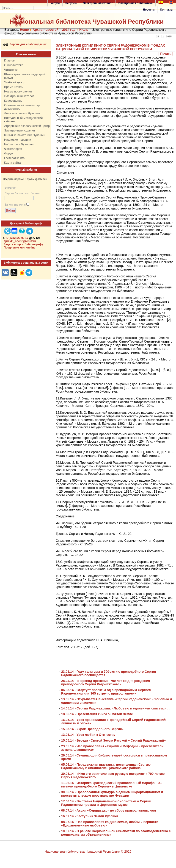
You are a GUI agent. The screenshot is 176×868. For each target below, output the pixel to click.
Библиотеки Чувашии (19, 144)
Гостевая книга (14, 158)
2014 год (69, 30)
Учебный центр (15, 82)
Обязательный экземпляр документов (22, 107)
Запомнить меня (15, 205)
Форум (9, 153)
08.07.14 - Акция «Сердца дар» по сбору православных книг (109, 810)
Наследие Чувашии (18, 140)
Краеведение (13, 101)
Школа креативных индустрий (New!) (25, 76)
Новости (149, 10)
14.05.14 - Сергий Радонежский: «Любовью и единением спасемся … (116, 708)
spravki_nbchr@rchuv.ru (20, 241)
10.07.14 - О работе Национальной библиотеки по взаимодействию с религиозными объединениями (116, 833)
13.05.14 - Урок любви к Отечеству (88, 735)
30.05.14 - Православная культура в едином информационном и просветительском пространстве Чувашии (112, 794)
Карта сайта (12, 163)
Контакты (167, 10)
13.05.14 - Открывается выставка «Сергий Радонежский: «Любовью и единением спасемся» (117, 701)
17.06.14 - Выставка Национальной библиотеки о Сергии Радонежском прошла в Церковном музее (106, 803)
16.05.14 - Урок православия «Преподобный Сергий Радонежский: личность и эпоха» (114, 721)
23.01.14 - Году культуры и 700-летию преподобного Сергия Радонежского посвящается (109, 673)
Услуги (55, 3)
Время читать (14, 87)
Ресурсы (71, 3)
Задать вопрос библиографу (23, 244)
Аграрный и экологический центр (27, 126)
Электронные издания (19, 130)
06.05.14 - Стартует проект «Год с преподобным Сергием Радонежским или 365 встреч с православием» (106, 692)
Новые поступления (18, 91)
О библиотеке (14, 65)
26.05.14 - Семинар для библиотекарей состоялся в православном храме (114, 757)
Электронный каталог (98, 3)
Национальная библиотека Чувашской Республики (87, 22)
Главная (10, 60)
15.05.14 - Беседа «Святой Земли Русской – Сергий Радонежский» (113, 740)
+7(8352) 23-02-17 (17, 238)
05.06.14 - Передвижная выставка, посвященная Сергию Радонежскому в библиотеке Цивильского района (106, 766)
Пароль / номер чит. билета (22, 193)
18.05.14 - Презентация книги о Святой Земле (97, 714)
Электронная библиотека (135, 3)
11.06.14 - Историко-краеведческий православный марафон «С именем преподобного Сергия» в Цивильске (111, 785)
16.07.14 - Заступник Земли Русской (89, 816)
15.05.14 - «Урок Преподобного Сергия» (92, 729)
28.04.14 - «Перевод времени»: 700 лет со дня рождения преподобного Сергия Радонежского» (106, 682)
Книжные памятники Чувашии (25, 135)
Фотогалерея (13, 149)
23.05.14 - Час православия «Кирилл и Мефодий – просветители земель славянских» (112, 748)
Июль (84, 30)
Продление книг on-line (19, 248)
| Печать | (166, 54)
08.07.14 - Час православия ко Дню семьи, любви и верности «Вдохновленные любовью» (110, 824)
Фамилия (10, 188)
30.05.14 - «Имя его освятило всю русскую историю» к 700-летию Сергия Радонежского (113, 775)
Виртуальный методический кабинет (23, 120)
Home (24, 30)
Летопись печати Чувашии (22, 113)
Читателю (11, 70)
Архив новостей (45, 30)
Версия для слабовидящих (25, 44)
